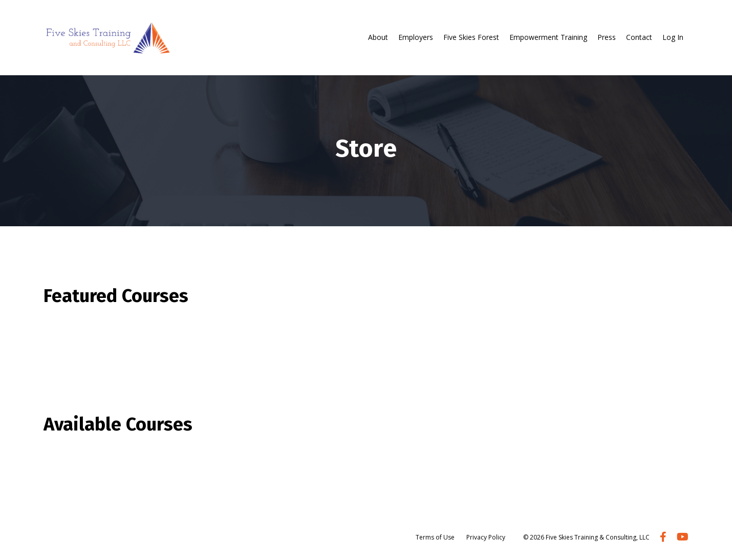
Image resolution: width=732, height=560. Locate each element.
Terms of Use (435, 537)
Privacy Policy (486, 537)
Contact (639, 37)
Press (607, 37)
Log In (673, 37)
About (378, 37)
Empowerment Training (548, 37)
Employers (416, 37)
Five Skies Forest (471, 37)
